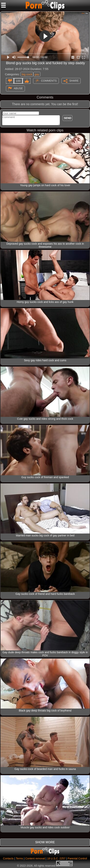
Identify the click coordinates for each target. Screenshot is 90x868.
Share (74, 81)
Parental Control (77, 858)
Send (67, 118)
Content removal (35, 858)
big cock (27, 74)
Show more (45, 842)
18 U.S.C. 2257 (56, 858)
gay (37, 74)
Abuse (18, 88)
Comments (49, 81)
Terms (19, 858)
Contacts (8, 858)
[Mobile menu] (3, 5)
